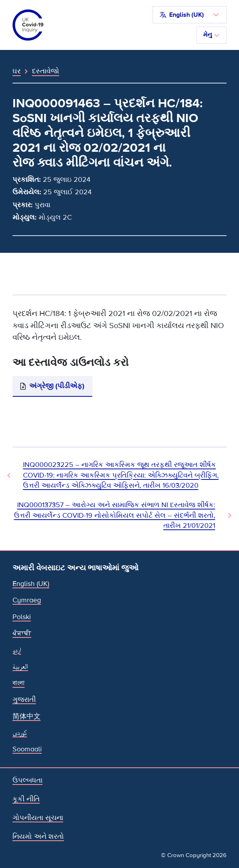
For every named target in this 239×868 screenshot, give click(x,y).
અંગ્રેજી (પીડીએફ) (57, 386)
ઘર (17, 71)
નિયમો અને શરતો (38, 837)
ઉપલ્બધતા (27, 780)
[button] (189, 15)
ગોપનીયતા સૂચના (38, 818)
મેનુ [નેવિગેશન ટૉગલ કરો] (212, 35)
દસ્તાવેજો (46, 71)
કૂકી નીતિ (26, 799)
